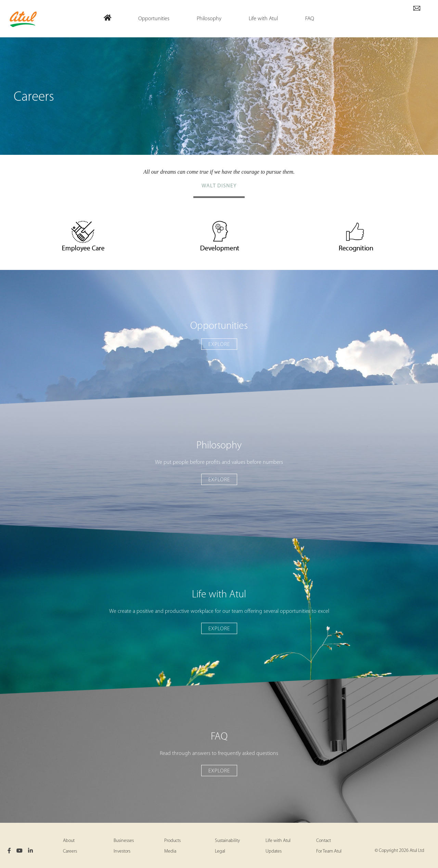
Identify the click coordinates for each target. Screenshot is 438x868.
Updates (274, 851)
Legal (220, 851)
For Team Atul (329, 851)
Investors (122, 851)
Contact (324, 841)
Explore (219, 345)
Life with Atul (278, 841)
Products (172, 841)
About (69, 841)
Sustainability (227, 841)
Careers (70, 851)
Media (170, 851)
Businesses (124, 841)
